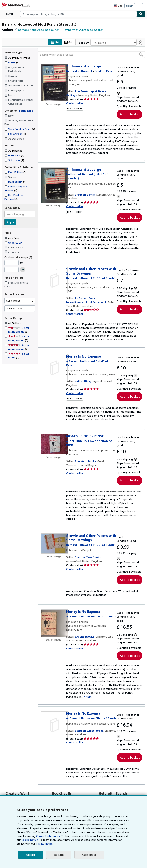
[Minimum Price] (11, 266)
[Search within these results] (91, 55)
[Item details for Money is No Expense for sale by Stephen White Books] (54, 692)
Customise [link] (89, 855)
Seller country (14, 312)
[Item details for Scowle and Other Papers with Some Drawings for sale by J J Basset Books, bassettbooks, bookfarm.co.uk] (54, 261)
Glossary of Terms (111, 768)
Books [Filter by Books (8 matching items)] (12, 62)
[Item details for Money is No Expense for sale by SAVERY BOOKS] (54, 593)
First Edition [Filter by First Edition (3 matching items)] (15, 176)
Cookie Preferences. (38, 836)
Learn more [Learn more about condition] (25, 111)
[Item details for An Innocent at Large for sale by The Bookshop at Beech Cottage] (54, 83)
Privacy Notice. (26, 844)
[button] (141, 54)
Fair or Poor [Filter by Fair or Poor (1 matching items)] (15, 138)
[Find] (141, 14)
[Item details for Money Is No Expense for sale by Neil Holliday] (54, 349)
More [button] (98, 664)
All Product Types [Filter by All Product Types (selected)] (17, 58)
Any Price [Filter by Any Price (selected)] (12, 242)
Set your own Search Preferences (121, 773)
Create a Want (14, 776)
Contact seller (74, 103)
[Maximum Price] (11, 274)
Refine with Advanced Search (81, 30)
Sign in (130, 6)
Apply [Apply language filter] (10, 226)
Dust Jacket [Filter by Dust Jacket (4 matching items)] (15, 185)
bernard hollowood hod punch (38, 30)
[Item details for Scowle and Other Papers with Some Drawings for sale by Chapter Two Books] (54, 517)
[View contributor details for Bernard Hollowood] (90, 259)
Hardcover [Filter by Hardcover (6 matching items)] (15, 159)
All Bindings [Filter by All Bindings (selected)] (14, 154)
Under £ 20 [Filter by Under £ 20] (13, 246)
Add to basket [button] (130, 107)
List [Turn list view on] (56, 42)
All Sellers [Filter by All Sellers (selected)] (15, 327)
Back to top (73, 795)
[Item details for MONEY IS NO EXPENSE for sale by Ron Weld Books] (54, 426)
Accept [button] (30, 855)
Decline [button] (58, 855)
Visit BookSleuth (62, 776)
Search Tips (108, 763)
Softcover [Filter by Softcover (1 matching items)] (14, 164)
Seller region (13, 305)
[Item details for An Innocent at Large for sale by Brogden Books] (54, 178)
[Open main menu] (8, 14)
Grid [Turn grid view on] (69, 42)
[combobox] (79, 14)
